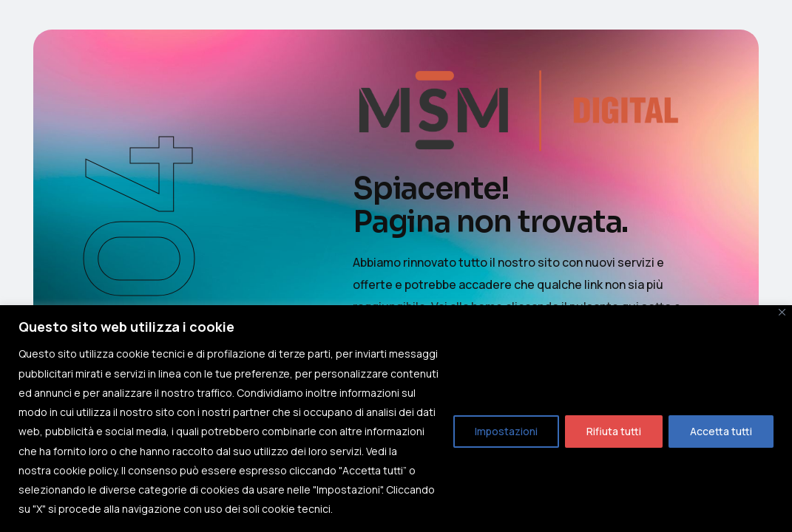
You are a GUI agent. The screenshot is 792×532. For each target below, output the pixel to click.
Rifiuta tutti (614, 431)
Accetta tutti (721, 431)
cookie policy (85, 470)
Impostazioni (506, 431)
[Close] (782, 312)
